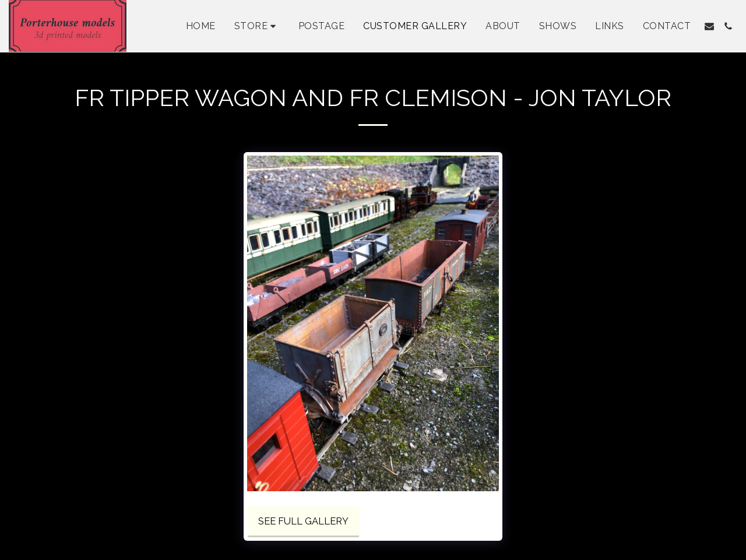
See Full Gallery (303, 521)
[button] (709, 26)
